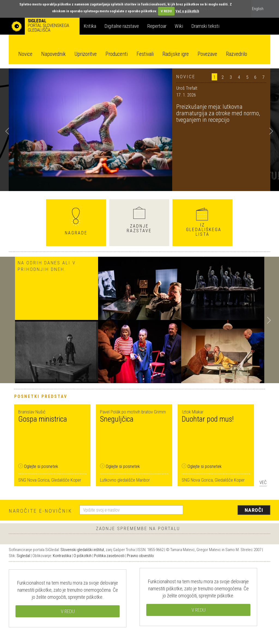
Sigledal (23, 556)
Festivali (145, 54)
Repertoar (157, 26)
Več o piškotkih (187, 11)
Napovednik (53, 54)
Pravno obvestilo (140, 556)
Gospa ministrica (43, 419)
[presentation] (230, 510)
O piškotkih (83, 556)
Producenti (117, 54)
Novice (25, 54)
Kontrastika (62, 556)
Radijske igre (176, 54)
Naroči (254, 510)
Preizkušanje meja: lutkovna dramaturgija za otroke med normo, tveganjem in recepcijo (218, 113)
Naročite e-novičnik (40, 511)
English (258, 9)
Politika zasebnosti (109, 556)
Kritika (90, 26)
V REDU (166, 11)
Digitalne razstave (122, 26)
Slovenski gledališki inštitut (82, 550)
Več (263, 482)
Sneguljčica (117, 419)
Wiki (179, 26)
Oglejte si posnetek (38, 466)
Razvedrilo (236, 54)
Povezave (207, 54)
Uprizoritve (86, 54)
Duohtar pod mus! (208, 419)
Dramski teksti (205, 26)
